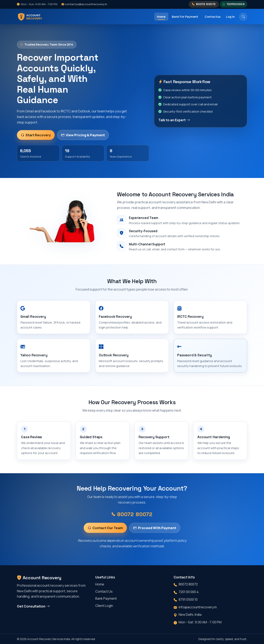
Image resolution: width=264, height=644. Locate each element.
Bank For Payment (185, 17)
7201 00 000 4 (189, 592)
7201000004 (233, 4)
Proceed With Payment (155, 531)
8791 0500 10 (188, 599)
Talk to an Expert (174, 120)
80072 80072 (204, 4)
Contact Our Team (105, 531)
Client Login (104, 606)
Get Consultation (33, 606)
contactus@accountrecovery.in (84, 4)
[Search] (243, 17)
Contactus (213, 17)
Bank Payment (106, 598)
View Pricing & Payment (83, 135)
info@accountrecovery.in (198, 607)
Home (161, 17)
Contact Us (104, 591)
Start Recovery (36, 135)
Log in (230, 17)
